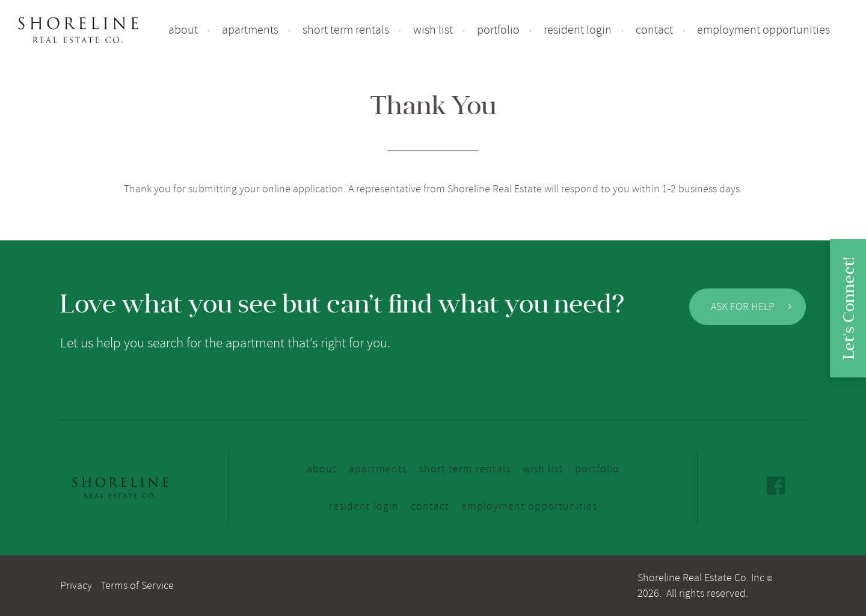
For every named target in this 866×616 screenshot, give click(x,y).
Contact (654, 30)
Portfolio (498, 30)
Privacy (76, 585)
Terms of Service (137, 585)
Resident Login (578, 30)
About (183, 30)
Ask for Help (752, 306)
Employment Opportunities (763, 30)
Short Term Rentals (346, 30)
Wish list (433, 30)
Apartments (250, 30)
